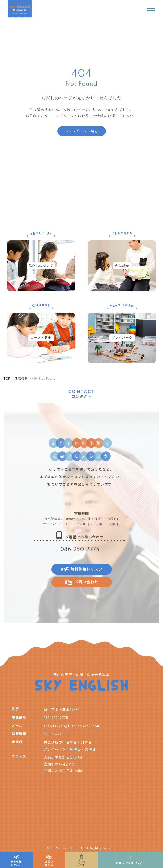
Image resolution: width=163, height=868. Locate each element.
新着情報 (21, 379)
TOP (7, 379)
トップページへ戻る (81, 131)
